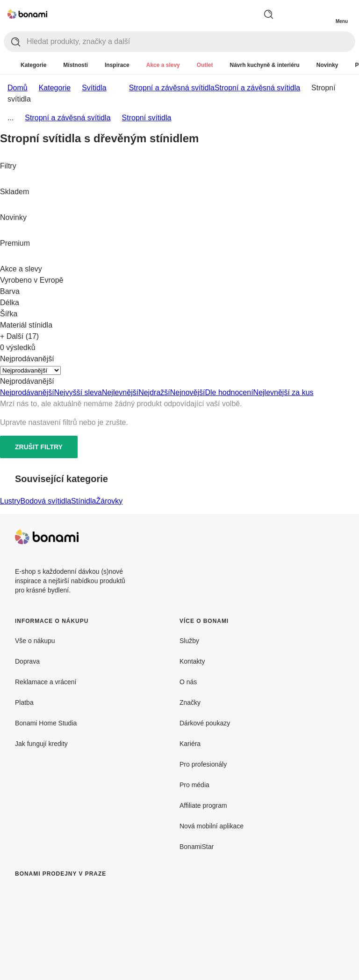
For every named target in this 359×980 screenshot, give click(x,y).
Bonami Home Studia (46, 723)
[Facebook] (314, 537)
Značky (190, 702)
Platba (24, 702)
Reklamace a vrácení (46, 682)
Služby (189, 641)
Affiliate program (203, 805)
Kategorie (55, 88)
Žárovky (109, 501)
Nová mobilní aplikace (212, 826)
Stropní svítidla (147, 118)
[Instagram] (337, 537)
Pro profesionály (203, 764)
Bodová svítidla (46, 501)
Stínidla (83, 501)
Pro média (194, 785)
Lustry (10, 501)
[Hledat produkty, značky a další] (191, 42)
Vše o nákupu (35, 641)
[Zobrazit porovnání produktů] (304, 14)
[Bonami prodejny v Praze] (92, 932)
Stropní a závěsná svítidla (257, 88)
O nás (188, 682)
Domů (18, 88)
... (11, 118)
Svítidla (94, 88)
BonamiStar (197, 847)
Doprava (27, 661)
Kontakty (192, 661)
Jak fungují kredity (41, 744)
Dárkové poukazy (205, 723)
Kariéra (190, 744)
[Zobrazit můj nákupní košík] (323, 13)
